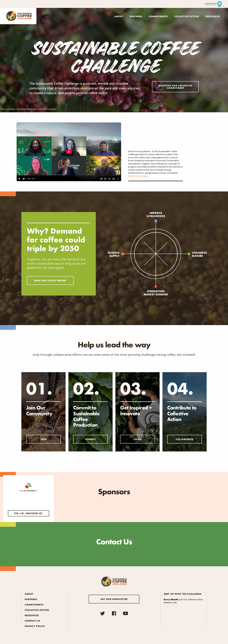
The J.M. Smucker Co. (28, 513)
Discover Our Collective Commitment (175, 87)
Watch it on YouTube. (138, 176)
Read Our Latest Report (50, 280)
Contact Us (32, 621)
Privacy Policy (35, 626)
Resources (213, 16)
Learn (138, 439)
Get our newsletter (114, 599)
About (119, 16)
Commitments (158, 16)
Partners (136, 16)
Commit (90, 439)
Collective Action (187, 16)
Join (44, 439)
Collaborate (185, 439)
